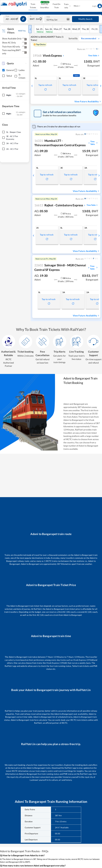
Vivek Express (47, 55)
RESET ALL (22, 31)
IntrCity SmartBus (45, 6)
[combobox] (12, 19)
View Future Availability (88, 101)
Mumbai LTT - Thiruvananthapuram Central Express (60, 143)
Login (97, 6)
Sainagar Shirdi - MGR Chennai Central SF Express (60, 267)
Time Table (94, 56)
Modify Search (85, 19)
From (7, 16)
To (31, 16)
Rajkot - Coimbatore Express (59, 205)
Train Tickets (33, 6)
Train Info (67, 6)
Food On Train (57, 6)
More (77, 6)
